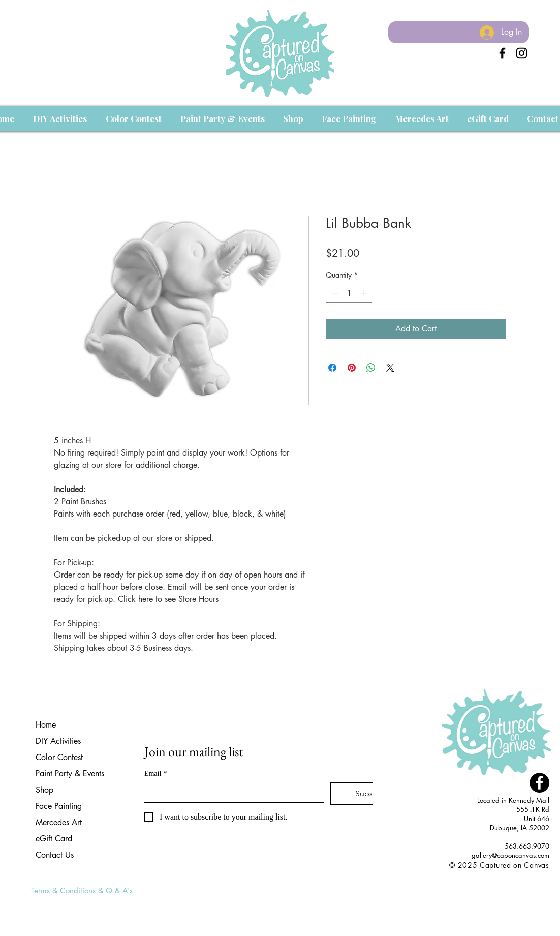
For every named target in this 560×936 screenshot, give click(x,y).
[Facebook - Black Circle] (539, 783)
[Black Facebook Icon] (502, 53)
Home (46, 725)
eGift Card (54, 839)
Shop (44, 790)
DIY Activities (58, 741)
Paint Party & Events (70, 774)
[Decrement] (334, 293)
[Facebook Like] (530, 876)
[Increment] (365, 293)
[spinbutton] (349, 293)
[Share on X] (390, 368)
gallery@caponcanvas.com (510, 855)
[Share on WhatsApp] (371, 368)
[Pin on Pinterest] (352, 368)
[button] (60, 118)
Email (155, 774)
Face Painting (59, 806)
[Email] (231, 792)
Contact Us (55, 855)
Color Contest (59, 757)
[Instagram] (522, 53)
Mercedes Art (59, 822)
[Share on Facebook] (332, 368)
